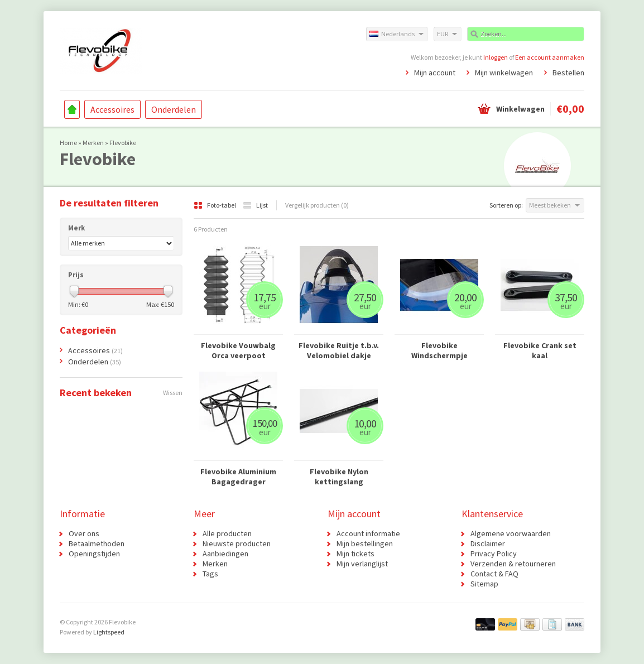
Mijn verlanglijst (362, 564)
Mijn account (435, 73)
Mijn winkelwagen (504, 73)
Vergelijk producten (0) (317, 205)
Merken (93, 143)
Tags (210, 574)
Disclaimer (488, 543)
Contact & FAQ (494, 574)
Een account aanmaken (550, 57)
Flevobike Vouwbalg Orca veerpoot (238, 350)
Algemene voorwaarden (511, 533)
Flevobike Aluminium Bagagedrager (238, 477)
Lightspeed (109, 632)
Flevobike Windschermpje (439, 350)
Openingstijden (94, 554)
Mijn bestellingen (365, 543)
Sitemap (484, 584)
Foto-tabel (215, 205)
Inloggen (496, 57)
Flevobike (123, 143)
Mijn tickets (355, 554)
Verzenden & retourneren (513, 564)
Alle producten (227, 533)
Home (72, 109)
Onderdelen (174, 109)
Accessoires (112, 109)
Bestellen (568, 73)
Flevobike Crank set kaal (540, 350)
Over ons (84, 533)
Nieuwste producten (237, 543)
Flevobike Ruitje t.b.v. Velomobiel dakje (339, 350)
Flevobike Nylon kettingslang (339, 477)
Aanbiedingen (225, 554)
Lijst (255, 205)
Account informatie (368, 533)
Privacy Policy (494, 554)
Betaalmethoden (97, 543)
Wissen (173, 393)
